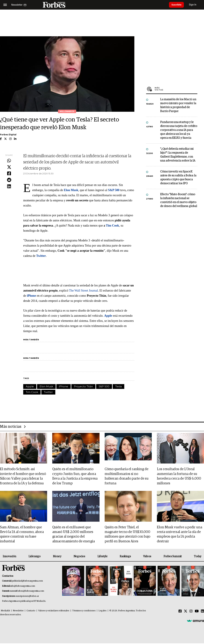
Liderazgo (34, 557)
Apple (30, 386)
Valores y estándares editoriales (54, 611)
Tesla (118, 386)
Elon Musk (46, 386)
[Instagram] (191, 612)
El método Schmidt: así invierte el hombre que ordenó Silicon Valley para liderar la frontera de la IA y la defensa (23, 476)
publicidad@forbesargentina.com (27, 582)
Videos (147, 557)
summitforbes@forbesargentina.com (27, 592)
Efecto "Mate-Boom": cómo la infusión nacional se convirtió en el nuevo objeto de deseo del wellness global (179, 200)
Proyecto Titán (83, 386)
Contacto (31, 611)
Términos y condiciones (84, 611)
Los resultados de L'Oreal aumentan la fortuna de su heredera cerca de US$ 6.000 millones (179, 476)
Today (198, 557)
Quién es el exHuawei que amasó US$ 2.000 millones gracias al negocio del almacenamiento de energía (73, 535)
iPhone (64, 386)
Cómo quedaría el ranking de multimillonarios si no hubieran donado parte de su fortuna (127, 476)
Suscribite (178, 5)
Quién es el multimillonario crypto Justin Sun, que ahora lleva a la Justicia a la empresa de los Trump (75, 476)
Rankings (125, 557)
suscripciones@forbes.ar (27, 597)
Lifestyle (102, 557)
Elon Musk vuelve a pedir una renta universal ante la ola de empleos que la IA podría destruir (180, 535)
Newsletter (18, 611)
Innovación (9, 557)
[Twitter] (186, 612)
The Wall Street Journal (83, 291)
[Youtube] (197, 612)
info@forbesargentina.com (23, 587)
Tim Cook (32, 392)
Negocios (79, 557)
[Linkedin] (202, 612)
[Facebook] (180, 612)
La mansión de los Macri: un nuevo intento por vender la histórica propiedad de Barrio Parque (178, 105)
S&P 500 (104, 386)
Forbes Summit (173, 557)
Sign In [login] (196, 5)
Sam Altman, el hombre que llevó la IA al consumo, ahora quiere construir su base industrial (22, 535)
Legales (103, 611)
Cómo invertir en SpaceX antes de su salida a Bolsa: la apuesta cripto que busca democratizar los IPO (178, 178)
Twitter (48, 392)
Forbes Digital (8, 135)
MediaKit (5, 611)
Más (176, 89)
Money (57, 557)
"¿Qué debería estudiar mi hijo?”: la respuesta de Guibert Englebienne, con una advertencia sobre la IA (178, 155)
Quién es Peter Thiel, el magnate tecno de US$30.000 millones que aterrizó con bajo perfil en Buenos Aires (127, 535)
